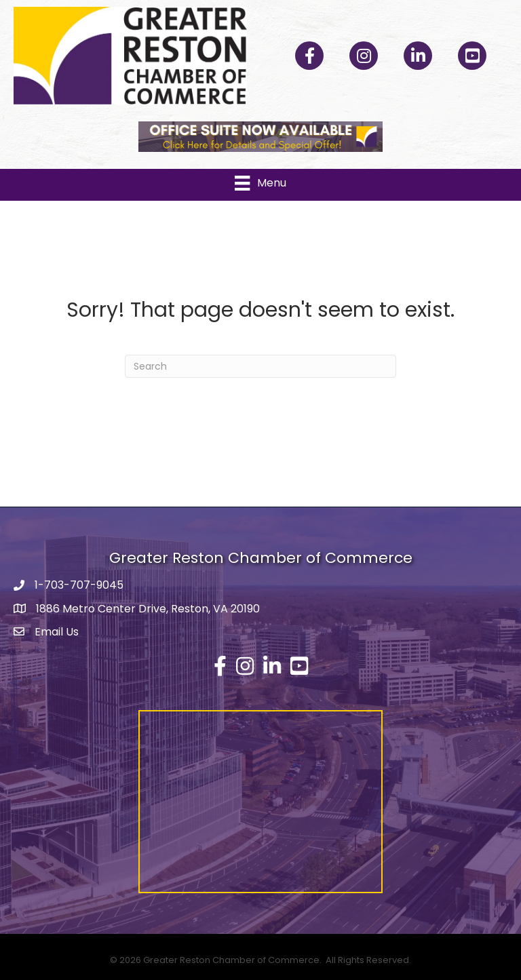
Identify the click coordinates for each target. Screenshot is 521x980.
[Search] (260, 366)
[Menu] (260, 183)
